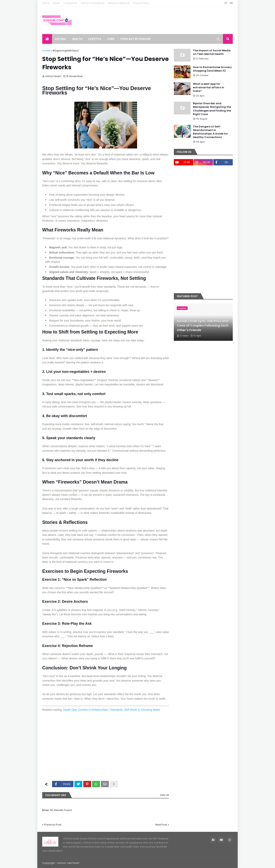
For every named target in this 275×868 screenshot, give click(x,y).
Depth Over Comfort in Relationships (86, 710)
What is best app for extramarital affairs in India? (209, 88)
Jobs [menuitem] (111, 39)
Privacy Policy (141, 3)
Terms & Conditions (92, 3)
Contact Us (70, 3)
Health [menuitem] (77, 39)
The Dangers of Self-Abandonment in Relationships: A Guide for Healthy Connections (210, 132)
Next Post (161, 825)
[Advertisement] (106, 748)
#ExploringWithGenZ (66, 51)
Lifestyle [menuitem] (95, 39)
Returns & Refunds (119, 3)
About (56, 3)
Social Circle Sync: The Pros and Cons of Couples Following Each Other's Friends (203, 326)
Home (46, 3)
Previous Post (53, 825)
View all (164, 795)
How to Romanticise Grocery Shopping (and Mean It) (212, 69)
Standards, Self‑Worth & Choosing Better (135, 710)
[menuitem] (47, 39)
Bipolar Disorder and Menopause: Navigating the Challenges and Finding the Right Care (212, 109)
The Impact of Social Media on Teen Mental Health (212, 52)
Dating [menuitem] (60, 39)
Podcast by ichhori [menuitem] (136, 39)
